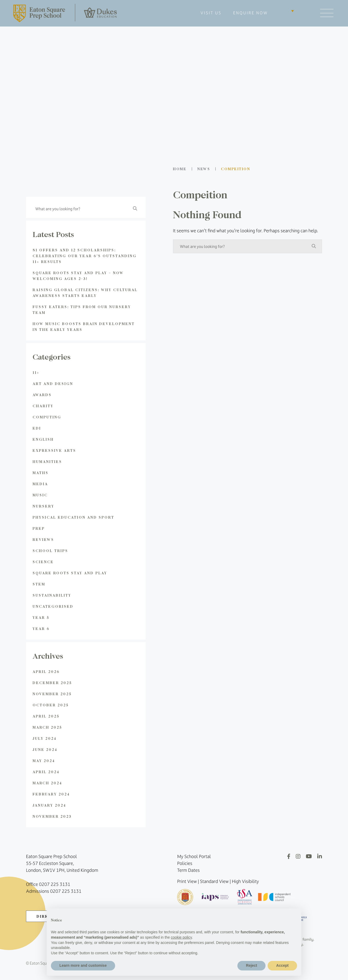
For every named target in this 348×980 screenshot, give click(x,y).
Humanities (47, 461)
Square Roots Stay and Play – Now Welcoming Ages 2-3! (78, 276)
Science (43, 562)
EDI (37, 428)
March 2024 (47, 783)
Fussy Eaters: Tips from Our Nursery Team (82, 310)
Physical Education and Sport (73, 517)
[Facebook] (289, 856)
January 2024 (49, 805)
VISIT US (211, 13)
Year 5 (41, 617)
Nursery (43, 506)
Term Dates (188, 870)
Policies (185, 863)
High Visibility (245, 881)
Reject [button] (251, 965)
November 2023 (52, 816)
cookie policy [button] (181, 937)
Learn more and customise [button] (83, 965)
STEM (39, 584)
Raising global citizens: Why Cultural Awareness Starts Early (85, 293)
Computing (47, 417)
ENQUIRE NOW (251, 13)
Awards (42, 395)
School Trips (50, 551)
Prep (39, 528)
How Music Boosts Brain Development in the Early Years (84, 327)
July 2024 (45, 738)
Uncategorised (53, 606)
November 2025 (52, 694)
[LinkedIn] (320, 856)
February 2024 (51, 794)
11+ (36, 372)
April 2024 (46, 772)
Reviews (43, 539)
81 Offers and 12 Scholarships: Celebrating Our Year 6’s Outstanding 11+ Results (85, 256)
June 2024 (45, 749)
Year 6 (41, 629)
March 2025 (47, 727)
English (43, 439)
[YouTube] (309, 856)
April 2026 (46, 671)
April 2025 (46, 716)
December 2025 (52, 683)
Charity (43, 406)
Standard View (214, 881)
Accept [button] (282, 965)
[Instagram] (298, 856)
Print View (187, 881)
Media (40, 484)
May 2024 (44, 761)
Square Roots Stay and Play (70, 573)
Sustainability (52, 595)
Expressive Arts (54, 450)
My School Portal (194, 856)
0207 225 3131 (55, 884)
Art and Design (53, 384)
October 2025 (51, 705)
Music (40, 495)
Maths (41, 473)
